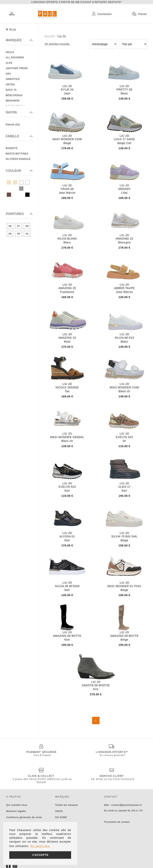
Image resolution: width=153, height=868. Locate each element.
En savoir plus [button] (40, 846)
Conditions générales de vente (24, 817)
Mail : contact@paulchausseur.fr (123, 805)
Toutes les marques (66, 805)
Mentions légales (16, 811)
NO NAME (61, 817)
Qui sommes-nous (17, 805)
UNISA (59, 811)
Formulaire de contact (117, 822)
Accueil (50, 36)
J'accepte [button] (40, 855)
